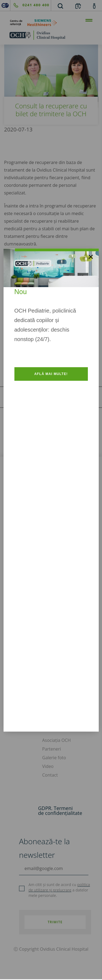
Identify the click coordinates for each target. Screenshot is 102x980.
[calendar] (78, 6)
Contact (50, 775)
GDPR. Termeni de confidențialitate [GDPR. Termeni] (60, 811)
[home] (51, 35)
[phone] (30, 5)
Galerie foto (54, 758)
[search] (60, 6)
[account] (94, 6)
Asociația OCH (56, 740)
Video (48, 766)
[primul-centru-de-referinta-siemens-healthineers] (51, 23)
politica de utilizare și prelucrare (59, 887)
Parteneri (52, 749)
